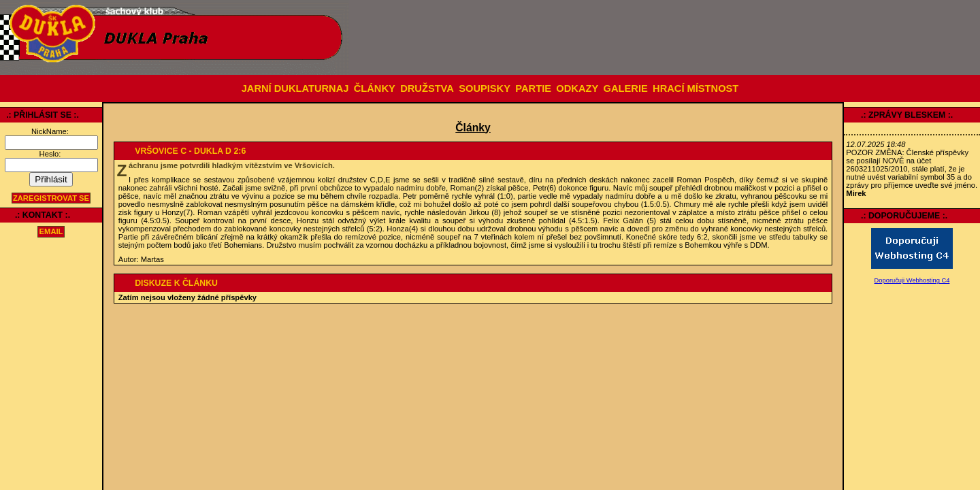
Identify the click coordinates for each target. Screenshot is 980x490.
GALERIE (626, 88)
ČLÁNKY (375, 88)
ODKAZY (577, 88)
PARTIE (533, 88)
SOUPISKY (485, 88)
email (51, 232)
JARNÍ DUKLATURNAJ (295, 88)
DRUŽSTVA (427, 88)
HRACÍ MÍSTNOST (696, 88)
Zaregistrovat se (51, 198)
